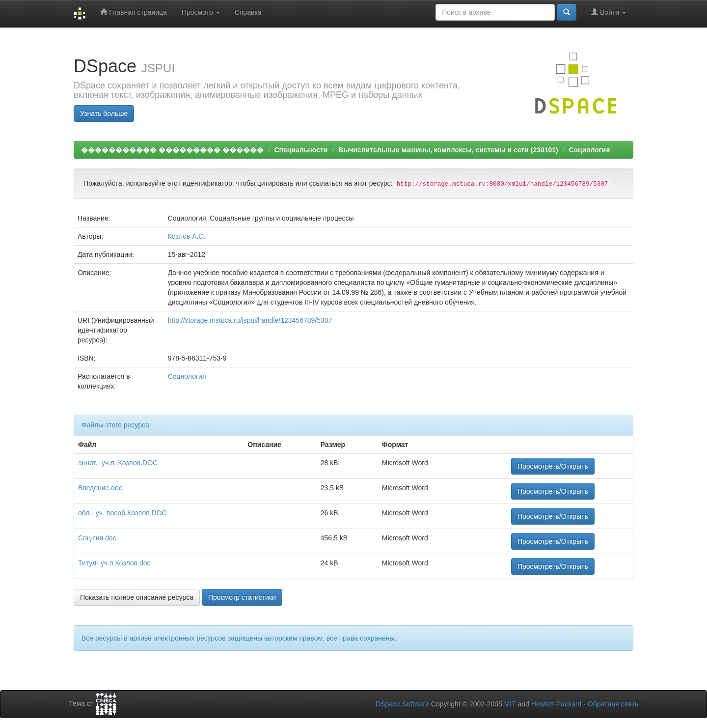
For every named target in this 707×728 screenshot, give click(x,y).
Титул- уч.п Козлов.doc (114, 563)
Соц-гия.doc (97, 538)
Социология (589, 150)
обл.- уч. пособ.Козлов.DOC (122, 513)
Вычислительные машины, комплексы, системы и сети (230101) (448, 150)
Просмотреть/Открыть (553, 466)
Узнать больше (104, 113)
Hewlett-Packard (557, 704)
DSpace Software (402, 704)
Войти (609, 12)
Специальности (301, 150)
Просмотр (201, 12)
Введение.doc (100, 488)
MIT (510, 704)
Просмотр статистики (242, 597)
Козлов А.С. (187, 236)
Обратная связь (613, 704)
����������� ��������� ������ (172, 150)
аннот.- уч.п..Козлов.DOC (118, 463)
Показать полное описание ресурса (137, 597)
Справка (248, 12)
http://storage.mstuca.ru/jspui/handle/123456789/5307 (250, 320)
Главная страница (133, 12)
